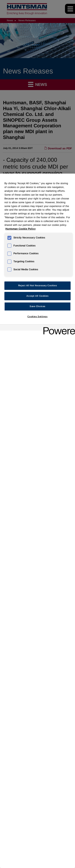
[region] (37, 521)
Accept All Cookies (37, 296)
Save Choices (37, 306)
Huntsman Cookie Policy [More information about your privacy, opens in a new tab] (20, 229)
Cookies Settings (37, 316)
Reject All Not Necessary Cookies (37, 285)
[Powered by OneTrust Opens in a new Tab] (58, 328)
